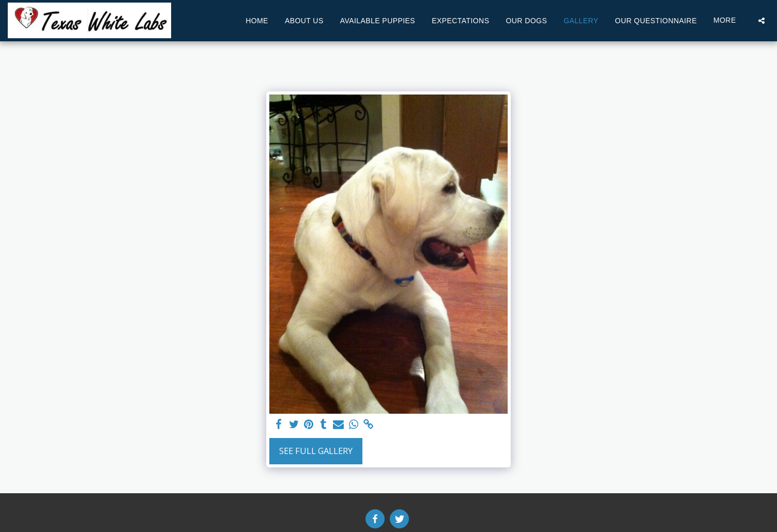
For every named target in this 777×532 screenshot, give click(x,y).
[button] (761, 21)
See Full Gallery (316, 451)
